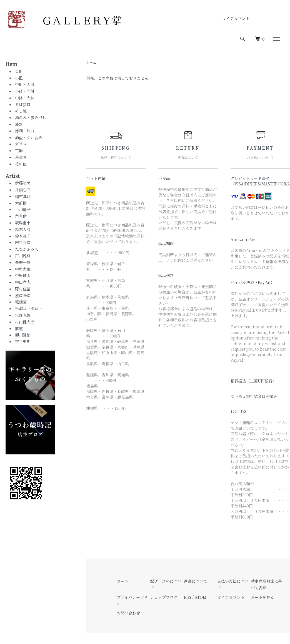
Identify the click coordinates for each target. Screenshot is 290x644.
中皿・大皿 (25, 84)
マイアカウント (236, 18)
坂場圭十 (23, 223)
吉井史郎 (23, 341)
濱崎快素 (23, 295)
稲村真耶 (23, 196)
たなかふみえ (27, 249)
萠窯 (19, 328)
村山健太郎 (25, 322)
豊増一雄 (23, 262)
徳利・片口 (25, 131)
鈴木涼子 (23, 236)
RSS (187, 597)
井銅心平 (23, 190)
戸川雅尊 (23, 256)
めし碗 (21, 111)
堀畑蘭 (21, 302)
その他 (21, 164)
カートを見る (262, 597)
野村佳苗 (23, 289)
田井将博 (23, 242)
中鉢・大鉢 (25, 98)
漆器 (19, 124)
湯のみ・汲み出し (31, 117)
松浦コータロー (29, 308)
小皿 (19, 78)
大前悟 (21, 203)
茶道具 (21, 157)
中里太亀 (23, 269)
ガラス (21, 144)
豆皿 (19, 71)
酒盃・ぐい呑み (29, 137)
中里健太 (23, 275)
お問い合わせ (128, 613)
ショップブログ (164, 597)
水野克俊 (23, 315)
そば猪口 (23, 104)
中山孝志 (23, 282)
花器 (19, 150)
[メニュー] (276, 39)
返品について (196, 581)
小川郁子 (23, 209)
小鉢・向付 (25, 91)
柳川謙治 (23, 335)
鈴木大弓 (23, 229)
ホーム (91, 62)
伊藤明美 (25, 183)
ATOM (201, 597)
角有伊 (21, 216)
